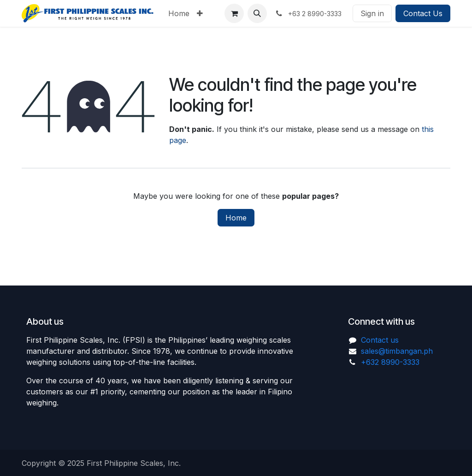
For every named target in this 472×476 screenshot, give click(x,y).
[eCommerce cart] (234, 13)
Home (236, 218)
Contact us (380, 340)
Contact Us (423, 13)
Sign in (372, 13)
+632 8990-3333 (390, 362)
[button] (257, 13)
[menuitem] (179, 13)
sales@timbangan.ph (397, 351)
